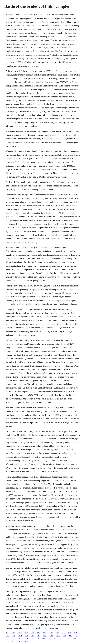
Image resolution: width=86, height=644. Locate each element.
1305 (20, 633)
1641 (45, 633)
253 (13, 639)
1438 (13, 633)
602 (7, 639)
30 (32, 639)
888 (64, 636)
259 (32, 633)
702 (49, 639)
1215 (45, 636)
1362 (19, 642)
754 (7, 633)
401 (38, 633)
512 (7, 642)
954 (58, 633)
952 (61, 639)
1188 (74, 639)
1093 (20, 636)
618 (43, 639)
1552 (19, 639)
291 (32, 636)
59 (77, 636)
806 (26, 633)
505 (38, 636)
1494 (51, 636)
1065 (58, 636)
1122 (7, 636)
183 (75, 633)
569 (55, 639)
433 (64, 633)
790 (37, 639)
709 (70, 633)
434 (14, 636)
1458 (71, 636)
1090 (26, 639)
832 (26, 636)
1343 (68, 639)
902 (13, 642)
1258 (51, 633)
